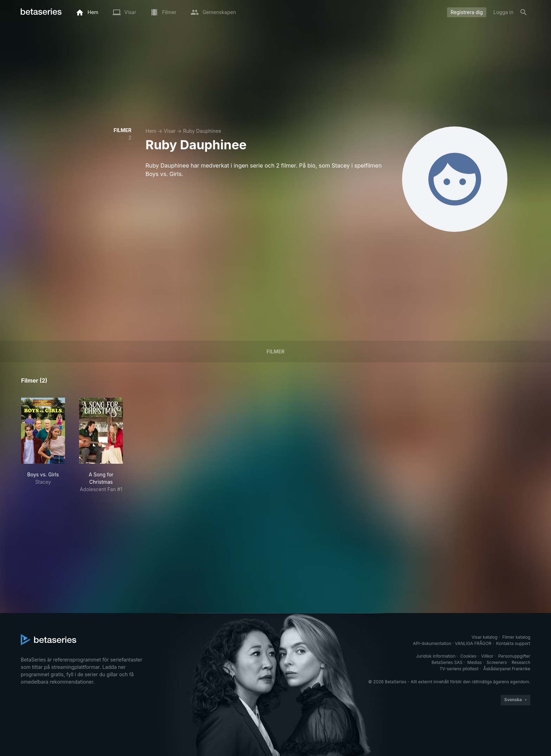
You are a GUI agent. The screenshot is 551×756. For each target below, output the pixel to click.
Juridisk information (436, 656)
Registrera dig (467, 12)
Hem (151, 131)
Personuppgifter (514, 656)
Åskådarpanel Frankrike (507, 669)
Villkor (487, 656)
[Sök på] (524, 12)
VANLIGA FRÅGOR (473, 643)
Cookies (468, 656)
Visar (170, 131)
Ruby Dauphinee (202, 131)
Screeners (497, 662)
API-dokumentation (432, 643)
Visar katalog (485, 637)
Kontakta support (513, 643)
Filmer (276, 351)
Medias (475, 662)
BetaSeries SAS (447, 662)
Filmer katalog (516, 637)
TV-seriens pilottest (459, 669)
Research (521, 662)
